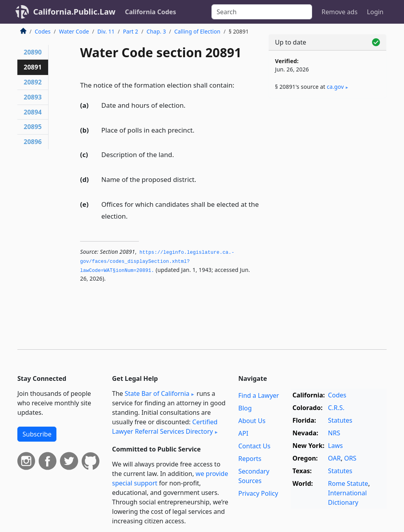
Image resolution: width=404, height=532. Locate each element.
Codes (43, 31)
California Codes (151, 12)
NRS (334, 433)
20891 (33, 67)
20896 (33, 142)
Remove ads (339, 12)
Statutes (340, 420)
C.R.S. (336, 408)
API (243, 433)
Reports (250, 459)
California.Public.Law (74, 12)
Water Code (74, 31)
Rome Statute (348, 483)
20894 (33, 112)
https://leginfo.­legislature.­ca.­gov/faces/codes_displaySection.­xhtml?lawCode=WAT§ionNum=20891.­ (157, 261)
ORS (350, 458)
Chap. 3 (156, 31)
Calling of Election (197, 31)
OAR (334, 458)
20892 (33, 82)
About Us (252, 421)
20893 (33, 97)
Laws (335, 446)
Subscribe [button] (37, 434)
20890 (33, 52)
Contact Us (254, 446)
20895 (33, 127)
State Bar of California (157, 393)
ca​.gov (335, 87)
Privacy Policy (258, 493)
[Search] (262, 12)
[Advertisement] (327, 159)
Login (375, 12)
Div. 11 (106, 31)
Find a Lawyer (259, 395)
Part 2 (131, 31)
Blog (245, 408)
